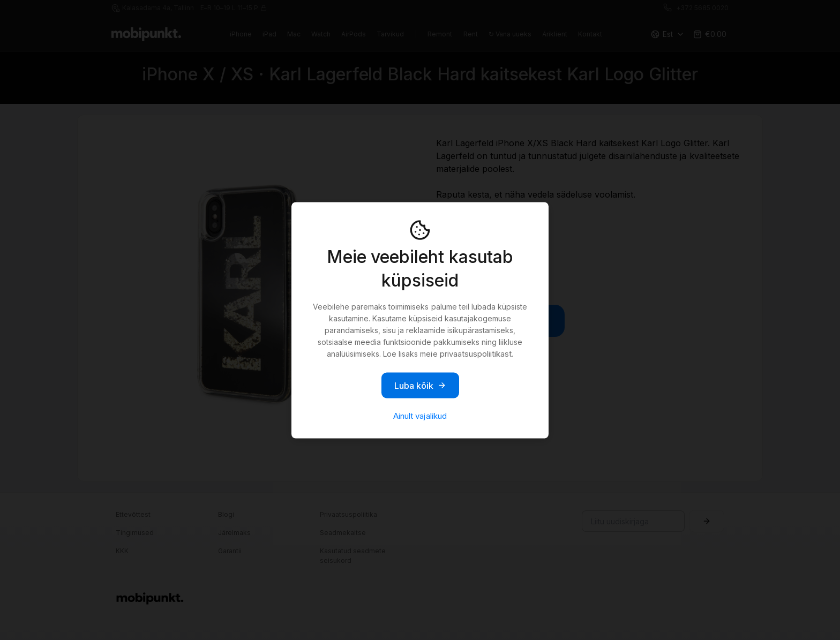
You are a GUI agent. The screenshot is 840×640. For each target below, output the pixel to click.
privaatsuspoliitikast (476, 353)
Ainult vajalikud (420, 415)
